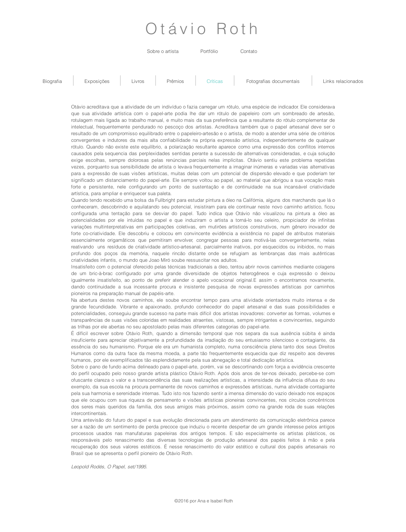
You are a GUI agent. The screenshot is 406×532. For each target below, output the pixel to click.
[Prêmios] (175, 81)
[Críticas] (215, 81)
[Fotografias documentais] (273, 81)
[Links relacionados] (343, 81)
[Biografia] (52, 81)
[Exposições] (97, 81)
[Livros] (138, 81)
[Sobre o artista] (163, 51)
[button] (209, 51)
